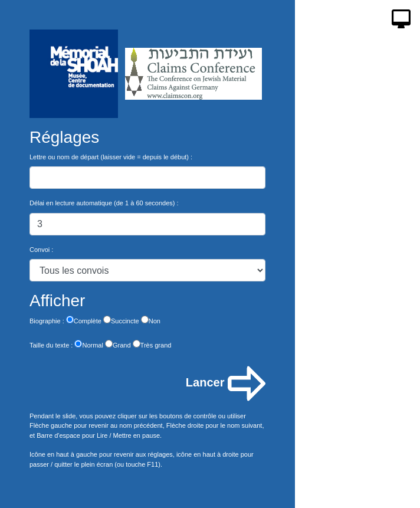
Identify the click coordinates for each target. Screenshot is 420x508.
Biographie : (47, 321)
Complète (84, 320)
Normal (88, 344)
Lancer (226, 384)
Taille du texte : (51, 345)
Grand (118, 344)
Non (151, 320)
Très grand (152, 344)
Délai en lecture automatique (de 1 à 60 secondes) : (104, 203)
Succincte (121, 320)
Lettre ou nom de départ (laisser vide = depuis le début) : (111, 157)
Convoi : (41, 250)
